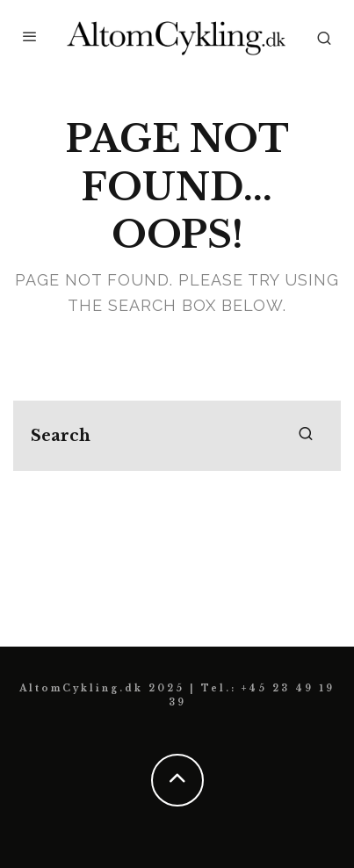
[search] (306, 436)
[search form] (177, 436)
